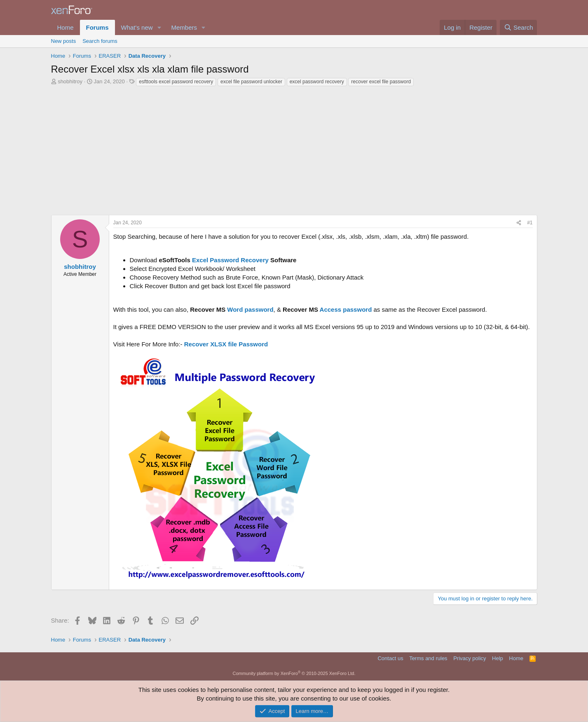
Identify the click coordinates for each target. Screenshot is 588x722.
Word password (250, 309)
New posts (64, 41)
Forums (97, 27)
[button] (159, 27)
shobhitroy (70, 81)
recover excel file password (381, 82)
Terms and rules (428, 658)
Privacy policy (470, 658)
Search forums (100, 41)
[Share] (519, 223)
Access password (346, 309)
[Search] (519, 27)
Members (184, 27)
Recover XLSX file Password (226, 344)
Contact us (390, 658)
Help (498, 658)
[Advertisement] (294, 153)
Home (66, 27)
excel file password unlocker (251, 82)
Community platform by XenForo (294, 673)
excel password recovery (317, 82)
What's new (137, 27)
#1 (530, 223)
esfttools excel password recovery (176, 82)
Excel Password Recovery (230, 260)
